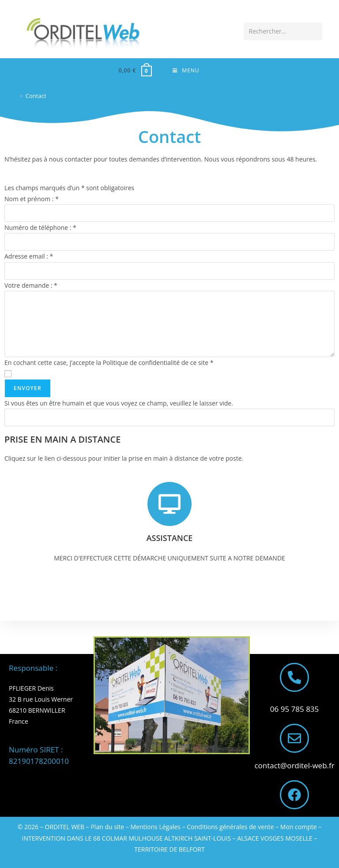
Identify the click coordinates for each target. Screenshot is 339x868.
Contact (36, 98)
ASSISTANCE (170, 540)
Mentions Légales (156, 827)
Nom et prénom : (32, 201)
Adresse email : (29, 258)
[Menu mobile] (186, 71)
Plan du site (107, 827)
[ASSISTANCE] (169, 506)
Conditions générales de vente (230, 827)
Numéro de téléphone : (40, 230)
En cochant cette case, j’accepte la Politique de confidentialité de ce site (109, 364)
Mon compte (299, 827)
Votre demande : (31, 287)
